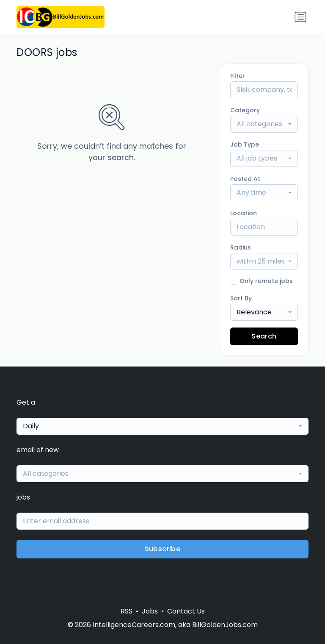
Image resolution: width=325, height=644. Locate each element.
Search (264, 336)
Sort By (241, 298)
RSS (127, 611)
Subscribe (163, 549)
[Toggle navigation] (300, 17)
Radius (241, 247)
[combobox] (264, 124)
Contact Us (186, 611)
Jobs (150, 611)
